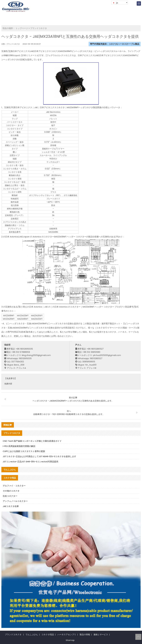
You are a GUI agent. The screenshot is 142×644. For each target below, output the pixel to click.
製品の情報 (85, 634)
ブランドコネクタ (39, 28)
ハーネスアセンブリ (67, 634)
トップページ (22, 28)
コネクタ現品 (48, 634)
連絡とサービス (101, 634)
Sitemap (70, 640)
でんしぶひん (32, 634)
